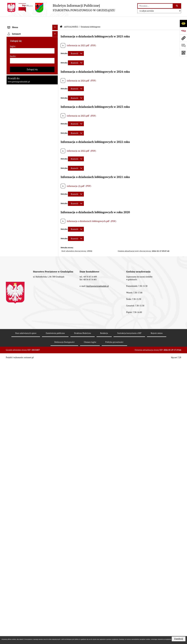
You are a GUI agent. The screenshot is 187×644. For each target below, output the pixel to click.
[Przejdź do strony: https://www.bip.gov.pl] (183, 31)
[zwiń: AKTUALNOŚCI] (56, 132)
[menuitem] (32, 33)
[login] (32, 568)
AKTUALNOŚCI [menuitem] (15, 132)
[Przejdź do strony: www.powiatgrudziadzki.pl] (183, 38)
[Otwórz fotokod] (183, 53)
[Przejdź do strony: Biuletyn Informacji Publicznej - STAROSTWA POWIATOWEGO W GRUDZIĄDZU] (60, 8)
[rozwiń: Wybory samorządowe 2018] (56, 231)
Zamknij (179, 639)
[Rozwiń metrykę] (76, 46)
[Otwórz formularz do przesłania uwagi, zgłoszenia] (183, 45)
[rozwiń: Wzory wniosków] (56, 206)
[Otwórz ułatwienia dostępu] (183, 23)
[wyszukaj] (155, 6)
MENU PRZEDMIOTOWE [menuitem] (20, 26)
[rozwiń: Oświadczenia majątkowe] (56, 117)
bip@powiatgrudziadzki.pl (98, 631)
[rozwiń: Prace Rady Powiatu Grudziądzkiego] (56, 125)
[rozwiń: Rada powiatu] (56, 48)
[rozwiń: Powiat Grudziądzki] (56, 33)
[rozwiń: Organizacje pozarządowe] (56, 380)
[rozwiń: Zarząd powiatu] (56, 62)
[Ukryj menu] (55, 20)
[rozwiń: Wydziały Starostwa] (56, 99)
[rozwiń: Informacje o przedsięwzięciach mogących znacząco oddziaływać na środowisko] (56, 283)
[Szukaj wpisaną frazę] (177, 6)
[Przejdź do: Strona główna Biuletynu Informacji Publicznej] (61, 19)
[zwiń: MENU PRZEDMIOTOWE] (56, 26)
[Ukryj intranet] (55, 551)
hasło (13, 574)
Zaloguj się (32, 587)
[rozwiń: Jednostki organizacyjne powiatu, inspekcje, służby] (56, 107)
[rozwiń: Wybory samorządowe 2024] (56, 224)
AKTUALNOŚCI (71, 19)
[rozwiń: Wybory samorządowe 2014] (56, 239)
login (12, 564)
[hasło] (32, 578)
